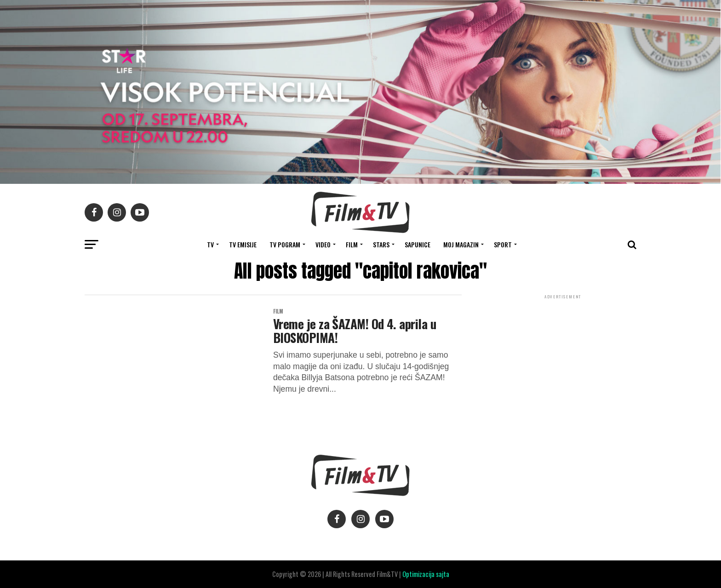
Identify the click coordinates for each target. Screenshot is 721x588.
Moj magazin (461, 244)
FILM (352, 244)
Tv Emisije (243, 244)
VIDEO (323, 244)
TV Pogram (285, 244)
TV (210, 244)
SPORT (503, 244)
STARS (381, 244)
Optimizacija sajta (426, 574)
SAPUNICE (418, 244)
